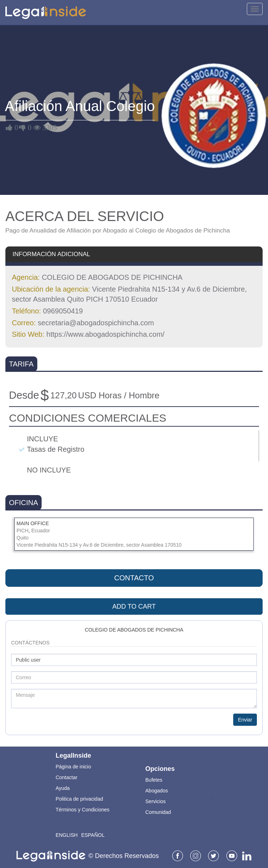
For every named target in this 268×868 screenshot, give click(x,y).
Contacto (134, 578)
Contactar (67, 777)
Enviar (245, 720)
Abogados (157, 791)
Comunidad (158, 812)
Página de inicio (73, 767)
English (67, 835)
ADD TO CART (134, 606)
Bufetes (154, 780)
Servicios (156, 801)
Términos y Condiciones (83, 810)
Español (93, 835)
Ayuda (63, 788)
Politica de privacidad (79, 799)
